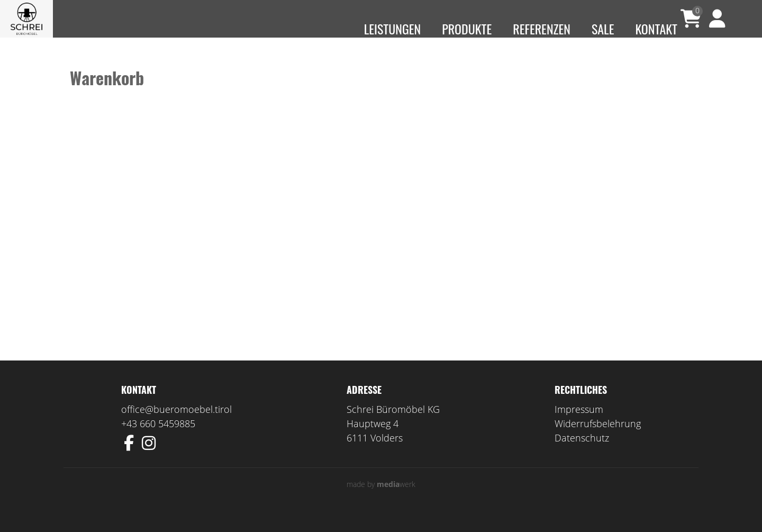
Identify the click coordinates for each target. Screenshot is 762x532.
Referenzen (542, 29)
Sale (603, 29)
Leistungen (393, 29)
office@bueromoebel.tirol (176, 425)
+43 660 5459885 (158, 439)
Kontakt (656, 29)
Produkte (467, 29)
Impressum (579, 425)
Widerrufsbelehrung (598, 439)
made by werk (381, 499)
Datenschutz (582, 453)
